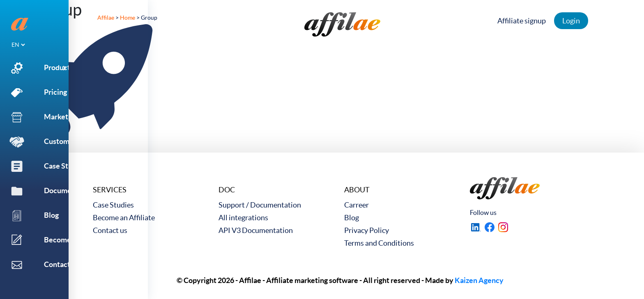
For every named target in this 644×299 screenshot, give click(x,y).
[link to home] (342, 24)
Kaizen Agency (479, 280)
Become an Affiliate (124, 218)
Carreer (356, 205)
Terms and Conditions (379, 243)
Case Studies (113, 205)
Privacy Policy (367, 230)
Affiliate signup (524, 21)
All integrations (243, 218)
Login (573, 21)
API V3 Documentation (256, 230)
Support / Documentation (260, 205)
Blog (352, 218)
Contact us (110, 230)
